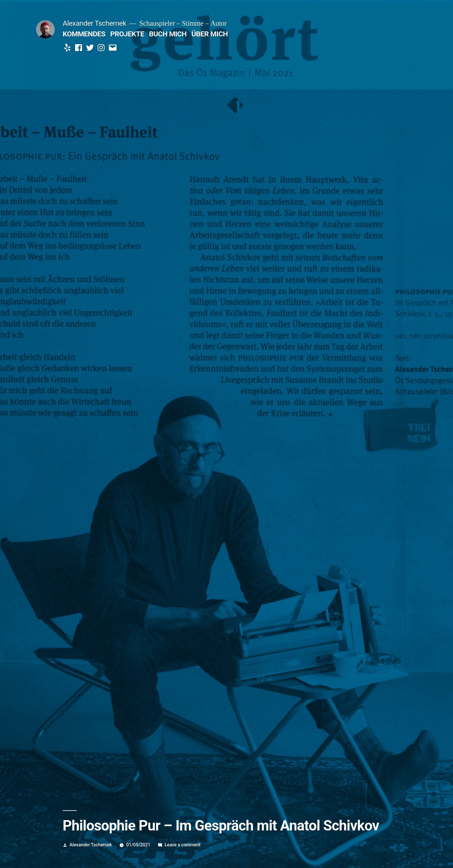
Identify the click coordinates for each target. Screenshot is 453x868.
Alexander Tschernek (94, 23)
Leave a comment (183, 845)
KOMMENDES (84, 34)
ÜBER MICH (209, 34)
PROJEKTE (127, 34)
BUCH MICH (168, 34)
